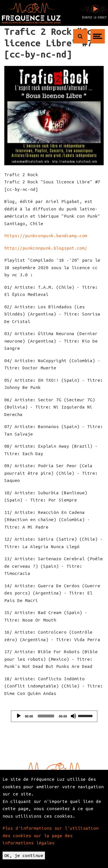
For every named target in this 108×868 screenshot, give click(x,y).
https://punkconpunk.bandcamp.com (46, 236)
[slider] (46, 716)
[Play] (19, 716)
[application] (54, 716)
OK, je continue (24, 855)
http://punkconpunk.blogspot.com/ (46, 248)
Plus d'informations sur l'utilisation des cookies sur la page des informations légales (51, 835)
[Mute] (73, 716)
